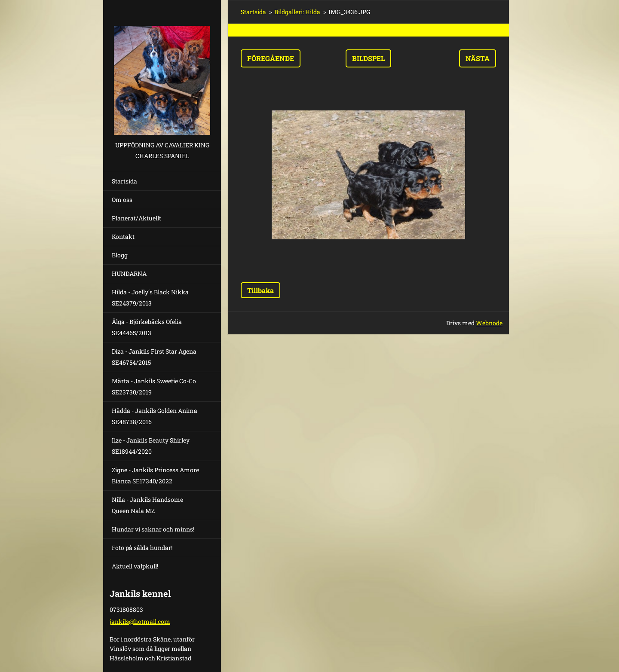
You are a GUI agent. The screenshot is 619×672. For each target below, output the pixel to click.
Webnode (489, 323)
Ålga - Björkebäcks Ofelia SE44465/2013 (147, 327)
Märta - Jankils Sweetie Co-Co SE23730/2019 (154, 386)
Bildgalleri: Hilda (297, 12)
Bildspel (368, 58)
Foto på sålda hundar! (142, 548)
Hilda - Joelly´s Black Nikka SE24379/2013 (150, 298)
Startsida (124, 181)
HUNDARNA (129, 273)
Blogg (120, 255)
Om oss (122, 200)
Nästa (478, 58)
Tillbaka (260, 290)
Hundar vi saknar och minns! (153, 529)
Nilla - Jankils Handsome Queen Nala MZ (147, 505)
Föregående (271, 58)
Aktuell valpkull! (135, 566)
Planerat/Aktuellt (136, 218)
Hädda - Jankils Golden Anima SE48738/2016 (155, 416)
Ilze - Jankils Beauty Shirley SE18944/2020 (151, 446)
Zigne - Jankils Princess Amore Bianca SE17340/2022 (155, 475)
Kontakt (123, 237)
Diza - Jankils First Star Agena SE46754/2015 (154, 357)
